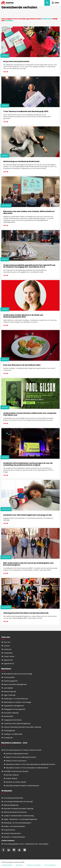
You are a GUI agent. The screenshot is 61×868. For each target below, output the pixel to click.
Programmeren (9, 830)
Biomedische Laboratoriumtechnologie (18, 674)
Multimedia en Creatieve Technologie (17, 702)
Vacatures (7, 649)
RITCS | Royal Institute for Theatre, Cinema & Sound (22, 750)
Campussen (8, 653)
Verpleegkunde (9, 731)
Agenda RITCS (9, 664)
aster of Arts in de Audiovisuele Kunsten (22, 757)
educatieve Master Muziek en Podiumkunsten (22, 786)
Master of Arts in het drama (16, 761)
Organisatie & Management (14, 706)
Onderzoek (47, 19)
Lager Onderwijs (9, 695)
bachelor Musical (12, 775)
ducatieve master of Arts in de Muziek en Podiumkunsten (27, 768)
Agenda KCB (8, 660)
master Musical (11, 778)
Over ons (7, 642)
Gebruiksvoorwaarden (34, 865)
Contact (7, 646)
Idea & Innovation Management (15, 684)
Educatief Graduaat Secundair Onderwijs (18, 809)
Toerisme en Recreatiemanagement (17, 724)
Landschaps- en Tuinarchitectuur (16, 699)
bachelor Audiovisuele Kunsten (17, 754)
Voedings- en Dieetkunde (13, 734)
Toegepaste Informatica (13, 720)
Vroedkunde (8, 738)
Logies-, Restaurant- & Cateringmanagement (20, 819)
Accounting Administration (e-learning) (18, 802)
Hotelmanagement (11, 681)
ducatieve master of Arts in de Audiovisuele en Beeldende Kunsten (31, 764)
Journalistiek (8, 688)
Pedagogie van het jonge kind (14, 709)
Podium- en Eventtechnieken (14, 826)
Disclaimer (19, 865)
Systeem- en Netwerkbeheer (14, 837)
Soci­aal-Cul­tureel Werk (12, 833)
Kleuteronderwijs (10, 692)
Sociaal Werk (8, 716)
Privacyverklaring (50, 865)
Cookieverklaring (7, 865)
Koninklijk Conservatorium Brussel (16, 771)
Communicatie (9, 677)
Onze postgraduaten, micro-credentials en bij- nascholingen (26, 844)
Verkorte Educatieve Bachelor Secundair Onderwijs (22, 727)
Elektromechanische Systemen (15, 812)
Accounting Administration (13, 798)
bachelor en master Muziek (16, 782)
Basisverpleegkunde (11, 805)
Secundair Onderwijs (11, 713)
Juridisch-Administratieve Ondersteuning (19, 816)
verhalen (9, 20)
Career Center (9, 656)
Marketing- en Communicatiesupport (17, 823)
